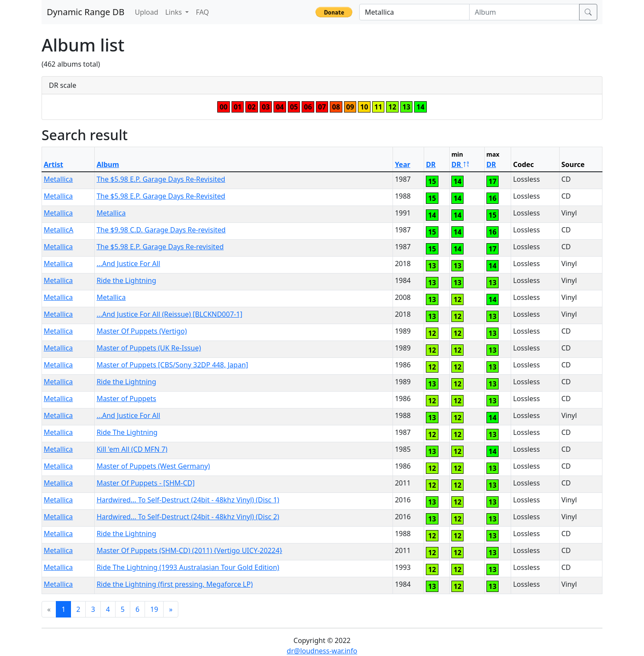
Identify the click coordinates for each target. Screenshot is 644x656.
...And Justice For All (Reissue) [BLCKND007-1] (169, 314)
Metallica (58, 179)
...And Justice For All (128, 264)
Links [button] (175, 12)
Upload (146, 12)
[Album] (524, 12)
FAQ (202, 12)
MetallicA (59, 230)
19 (154, 609)
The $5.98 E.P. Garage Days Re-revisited (160, 247)
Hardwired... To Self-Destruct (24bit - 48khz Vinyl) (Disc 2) (188, 517)
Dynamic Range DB (85, 12)
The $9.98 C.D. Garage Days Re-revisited (161, 230)
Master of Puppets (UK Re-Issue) (149, 348)
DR (431, 164)
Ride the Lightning (126, 280)
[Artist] (414, 12)
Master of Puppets (126, 399)
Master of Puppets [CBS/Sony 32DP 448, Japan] (172, 365)
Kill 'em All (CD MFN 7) (132, 449)
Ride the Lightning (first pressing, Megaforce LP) (175, 584)
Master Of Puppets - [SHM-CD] (146, 483)
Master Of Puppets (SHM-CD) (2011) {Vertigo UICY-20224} (189, 550)
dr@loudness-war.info (322, 651)
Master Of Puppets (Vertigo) (142, 331)
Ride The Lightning (127, 432)
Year (402, 164)
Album (108, 164)
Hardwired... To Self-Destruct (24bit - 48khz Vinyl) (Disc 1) (188, 500)
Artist (53, 164)
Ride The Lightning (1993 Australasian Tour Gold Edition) (188, 567)
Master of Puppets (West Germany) (153, 466)
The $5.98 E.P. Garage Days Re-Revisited (161, 179)
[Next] (171, 609)
